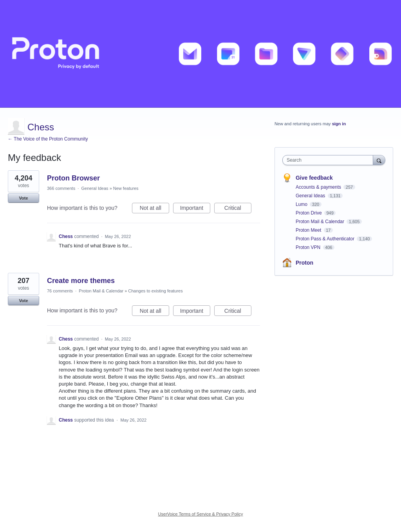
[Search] (379, 160)
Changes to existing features (155, 291)
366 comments (61, 188)
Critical (238, 209)
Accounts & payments (319, 187)
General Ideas (95, 188)
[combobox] (330, 160)
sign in (339, 124)
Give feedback (314, 178)
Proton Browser (73, 178)
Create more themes (81, 281)
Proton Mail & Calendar (101, 291)
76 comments (60, 291)
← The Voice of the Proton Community (48, 139)
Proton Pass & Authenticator (326, 239)
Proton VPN (309, 247)
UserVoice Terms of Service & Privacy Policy (201, 514)
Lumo (302, 204)
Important (195, 209)
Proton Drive (309, 213)
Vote (23, 198)
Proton (304, 263)
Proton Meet (309, 230)
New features (126, 188)
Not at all (154, 209)
